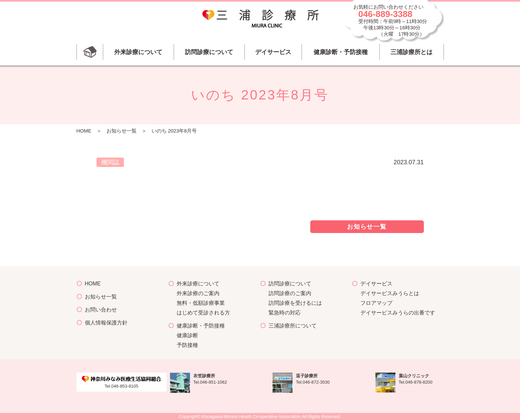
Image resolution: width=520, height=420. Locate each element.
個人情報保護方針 (106, 323)
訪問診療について (290, 284)
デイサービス (376, 284)
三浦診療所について (293, 326)
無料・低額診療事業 (201, 303)
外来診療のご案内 (198, 293)
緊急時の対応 (285, 313)
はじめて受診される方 (203, 313)
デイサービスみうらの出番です (398, 313)
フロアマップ (376, 303)
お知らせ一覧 (122, 131)
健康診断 (187, 335)
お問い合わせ (101, 310)
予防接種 (187, 345)
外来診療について (198, 284)
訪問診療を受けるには (295, 303)
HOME (84, 131)
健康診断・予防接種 (201, 326)
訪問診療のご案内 (290, 293)
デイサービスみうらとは (390, 293)
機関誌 (110, 162)
